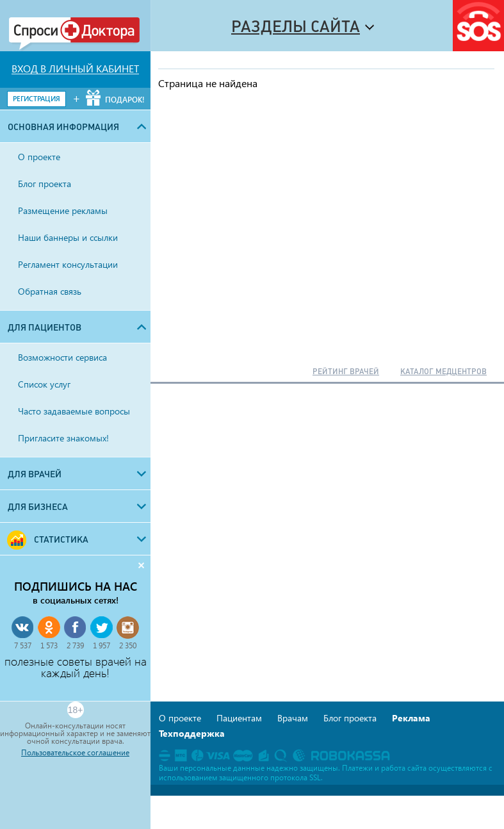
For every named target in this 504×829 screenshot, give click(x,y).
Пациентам (239, 718)
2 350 (128, 645)
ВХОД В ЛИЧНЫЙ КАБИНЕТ (75, 69)
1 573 (49, 645)
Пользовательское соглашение (75, 753)
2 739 (75, 645)
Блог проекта (350, 718)
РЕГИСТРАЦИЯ (37, 98)
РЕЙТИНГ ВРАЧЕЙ (346, 372)
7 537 (23, 645)
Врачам (293, 718)
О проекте (180, 718)
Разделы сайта (296, 26)
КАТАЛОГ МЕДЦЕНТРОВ (443, 372)
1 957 (102, 645)
